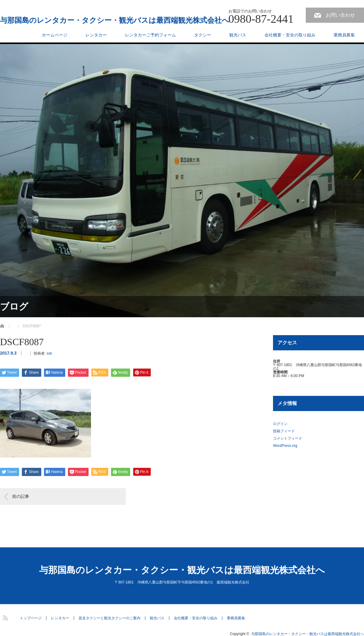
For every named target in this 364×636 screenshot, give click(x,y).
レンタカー (96, 35)
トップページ (31, 618)
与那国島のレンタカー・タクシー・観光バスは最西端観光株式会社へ (115, 20)
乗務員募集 (344, 35)
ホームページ (55, 35)
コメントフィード (288, 438)
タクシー (203, 35)
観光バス (238, 35)
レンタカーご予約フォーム (150, 35)
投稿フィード (284, 431)
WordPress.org (285, 446)
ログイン (280, 424)
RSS (5, 617)
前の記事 (21, 496)
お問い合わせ (340, 15)
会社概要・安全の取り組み (290, 35)
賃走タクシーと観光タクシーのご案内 (110, 618)
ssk (49, 353)
